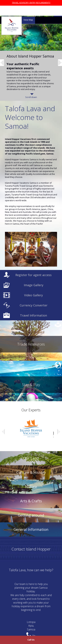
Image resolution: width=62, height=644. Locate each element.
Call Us (31, 640)
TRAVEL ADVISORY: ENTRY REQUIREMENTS (31, 3)
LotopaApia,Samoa (31, 626)
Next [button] (59, 432)
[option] (31, 58)
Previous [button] (5, 54)
